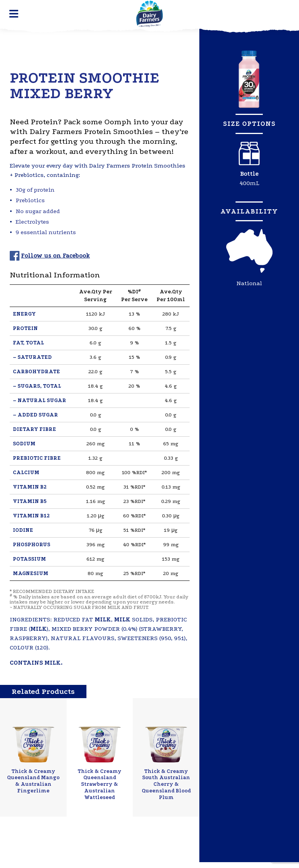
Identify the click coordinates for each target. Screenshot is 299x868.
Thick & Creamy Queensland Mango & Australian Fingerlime (33, 781)
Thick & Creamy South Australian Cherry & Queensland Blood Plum (166, 784)
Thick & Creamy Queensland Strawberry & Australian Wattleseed (99, 784)
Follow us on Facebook (55, 256)
